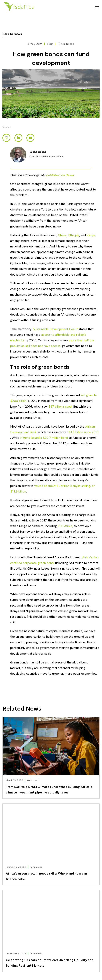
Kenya (91, 235)
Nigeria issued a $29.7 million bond (44, 438)
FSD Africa (65, 526)
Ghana (62, 235)
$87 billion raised (60, 407)
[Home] (19, 6)
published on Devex (60, 175)
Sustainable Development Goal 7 (55, 329)
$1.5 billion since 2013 (84, 432)
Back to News (12, 34)
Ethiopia (74, 235)
